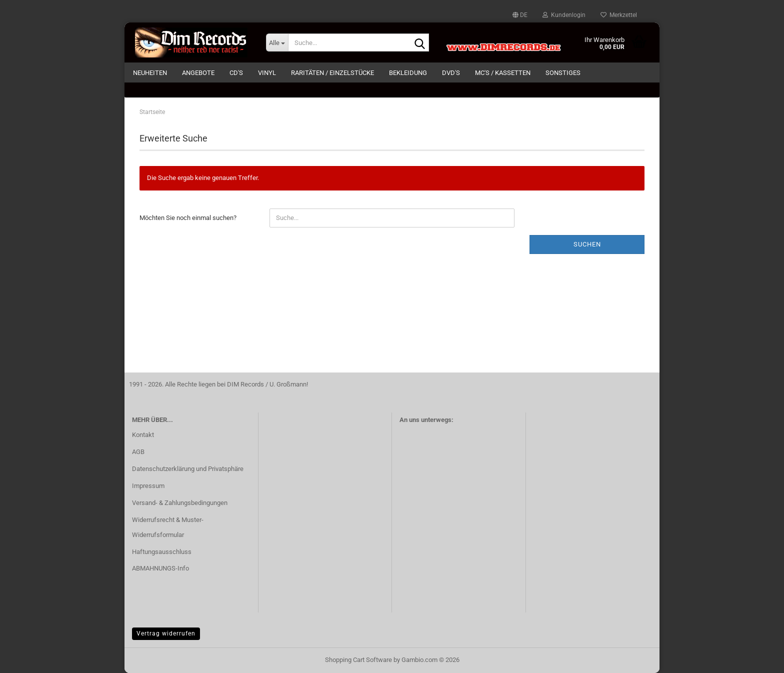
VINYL (267, 73)
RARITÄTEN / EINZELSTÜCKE (332, 73)
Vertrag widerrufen (166, 633)
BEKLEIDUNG (408, 73)
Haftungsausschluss (162, 552)
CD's (236, 73)
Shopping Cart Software (358, 660)
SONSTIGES (563, 73)
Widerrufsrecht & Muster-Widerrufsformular (168, 527)
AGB (138, 452)
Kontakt (143, 435)
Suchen (587, 244)
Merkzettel (619, 15)
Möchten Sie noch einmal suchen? (188, 218)
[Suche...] (277, 42)
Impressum (148, 486)
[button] (520, 15)
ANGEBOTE (198, 73)
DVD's (451, 73)
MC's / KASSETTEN (503, 73)
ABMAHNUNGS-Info (160, 568)
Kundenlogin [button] (564, 15)
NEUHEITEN (150, 73)
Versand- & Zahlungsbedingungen (180, 503)
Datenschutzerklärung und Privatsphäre (188, 469)
